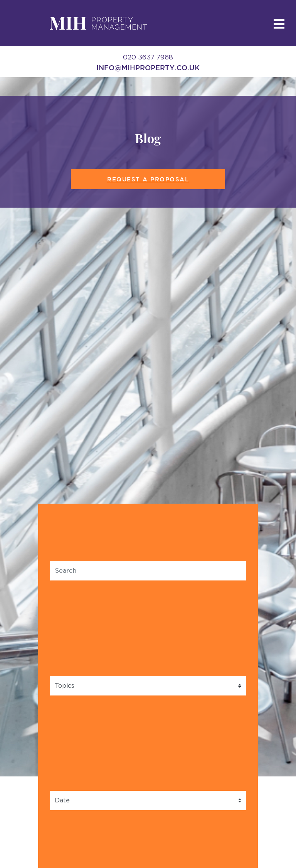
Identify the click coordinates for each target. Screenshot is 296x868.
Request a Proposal (148, 179)
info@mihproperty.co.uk (148, 68)
